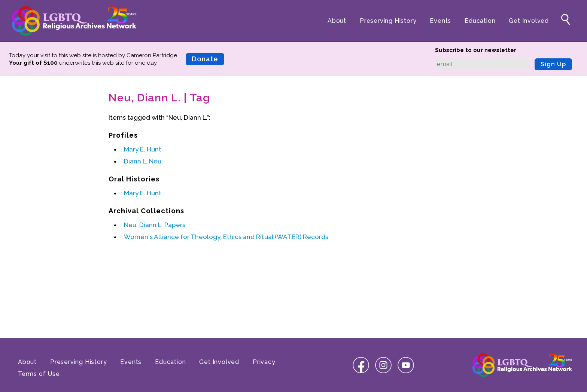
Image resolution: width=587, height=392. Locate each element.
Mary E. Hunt (143, 149)
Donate (205, 59)
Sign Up (553, 64)
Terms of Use (39, 374)
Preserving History (388, 21)
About (337, 21)
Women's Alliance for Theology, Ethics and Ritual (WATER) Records (226, 237)
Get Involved (529, 21)
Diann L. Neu (143, 161)
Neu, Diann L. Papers (155, 225)
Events (440, 21)
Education (480, 21)
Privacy (264, 362)
